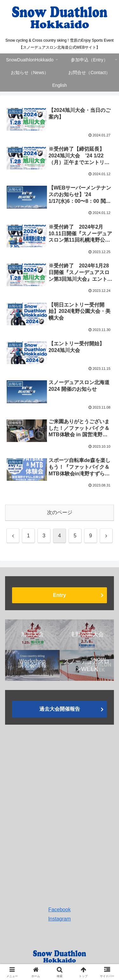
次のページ (60, 512)
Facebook (59, 910)
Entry (60, 595)
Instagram (60, 919)
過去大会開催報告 (60, 709)
